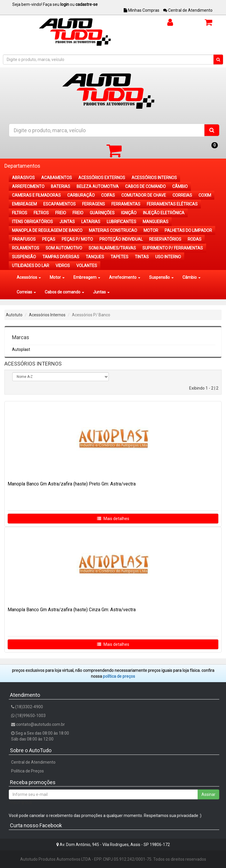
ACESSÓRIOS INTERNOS (154, 178)
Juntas (101, 292)
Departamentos (22, 166)
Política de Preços (27, 771)
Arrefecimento (125, 277)
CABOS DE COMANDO (145, 186)
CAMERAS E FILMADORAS (36, 195)
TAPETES (119, 257)
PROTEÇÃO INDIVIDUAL (121, 239)
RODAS (195, 239)
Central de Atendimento (188, 10)
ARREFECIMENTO (28, 186)
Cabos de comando (64, 292)
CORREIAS (182, 195)
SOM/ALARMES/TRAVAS (112, 248)
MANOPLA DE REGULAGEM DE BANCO (47, 230)
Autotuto (14, 315)
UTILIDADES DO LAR (31, 266)
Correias (26, 292)
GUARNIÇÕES (102, 213)
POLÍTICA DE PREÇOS (119, 676)
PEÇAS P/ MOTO (77, 239)
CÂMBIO (180, 186)
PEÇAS (49, 239)
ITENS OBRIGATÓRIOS (32, 222)
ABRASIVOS (23, 178)
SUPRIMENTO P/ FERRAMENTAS (173, 248)
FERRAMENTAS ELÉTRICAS (172, 204)
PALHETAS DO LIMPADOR (188, 230)
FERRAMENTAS (126, 204)
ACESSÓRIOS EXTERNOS (102, 178)
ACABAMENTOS (57, 178)
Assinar (208, 794)
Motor (57, 277)
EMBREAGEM (24, 204)
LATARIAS (91, 222)
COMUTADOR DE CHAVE (144, 195)
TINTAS (142, 257)
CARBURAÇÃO (81, 195)
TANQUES (95, 257)
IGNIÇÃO (129, 213)
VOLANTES (87, 266)
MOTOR (151, 230)
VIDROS (63, 266)
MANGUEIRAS (156, 222)
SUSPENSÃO (24, 257)
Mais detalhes (113, 519)
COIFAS (108, 195)
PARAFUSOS (24, 239)
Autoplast (21, 349)
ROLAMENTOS (26, 248)
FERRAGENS (94, 204)
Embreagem (87, 277)
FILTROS (20, 213)
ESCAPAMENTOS (59, 204)
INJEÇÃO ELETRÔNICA (164, 213)
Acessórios (29, 277)
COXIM (205, 195)
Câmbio (192, 277)
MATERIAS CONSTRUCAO (113, 230)
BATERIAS (61, 186)
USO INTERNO (168, 257)
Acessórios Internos (47, 315)
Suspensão (161, 277)
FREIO (61, 213)
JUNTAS (67, 222)
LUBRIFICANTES (121, 222)
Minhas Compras (142, 10)
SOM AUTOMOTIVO (64, 248)
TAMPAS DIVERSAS (61, 257)
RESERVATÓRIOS (165, 239)
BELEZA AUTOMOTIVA (98, 186)
